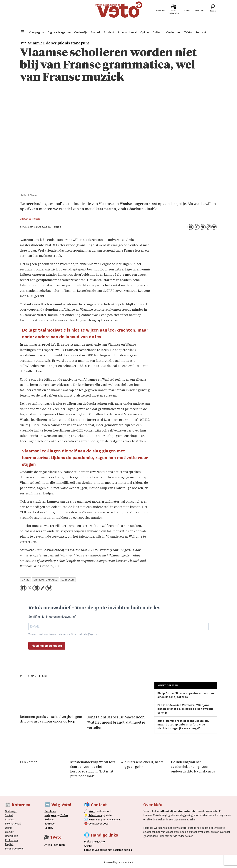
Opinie (145, 32)
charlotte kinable (45, 580)
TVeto (188, 32)
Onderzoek (173, 32)
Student (109, 32)
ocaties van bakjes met (99, 850)
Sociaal (95, 32)
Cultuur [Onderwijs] (9, 832)
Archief (187, 15)
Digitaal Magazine (59, 32)
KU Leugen (11, 840)
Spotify (49, 828)
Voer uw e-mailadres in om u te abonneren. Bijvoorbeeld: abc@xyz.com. (64, 634)
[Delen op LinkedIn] (202, 227)
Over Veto (200, 15)
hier (189, 832)
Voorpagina (36, 32)
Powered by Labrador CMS (118, 862)
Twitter (49, 820)
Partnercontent (14, 849)
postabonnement (111, 820)
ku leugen (68, 580)
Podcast (201, 32)
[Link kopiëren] (208, 227)
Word (92, 811)
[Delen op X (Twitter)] (196, 227)
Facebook (50, 811)
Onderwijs (81, 32)
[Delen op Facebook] (190, 227)
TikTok (64, 815)
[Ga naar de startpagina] (118, 14)
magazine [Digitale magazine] (95, 842)
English (9, 844)
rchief (88, 846)
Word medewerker (174, 16)
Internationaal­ (13, 824)
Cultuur (158, 32)
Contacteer (95, 824)
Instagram (51, 815)
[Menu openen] (22, 32)
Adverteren (95, 815)
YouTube (50, 824)
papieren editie (122, 850)
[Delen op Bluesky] (214, 227)
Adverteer (161, 15)
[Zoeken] (213, 14)
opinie (25, 580)
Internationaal (127, 32)
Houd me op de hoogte (47, 646)
